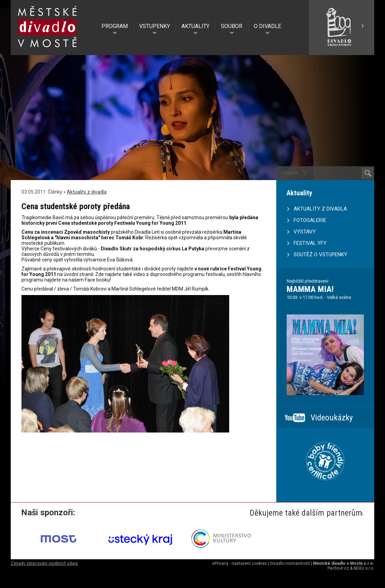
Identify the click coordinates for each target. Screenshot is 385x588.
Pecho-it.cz (338, 568)
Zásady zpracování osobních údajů (44, 563)
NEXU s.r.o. (364, 568)
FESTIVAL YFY (310, 243)
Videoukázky (332, 418)
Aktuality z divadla (87, 192)
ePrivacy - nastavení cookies (240, 563)
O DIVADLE (267, 26)
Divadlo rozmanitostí (290, 563)
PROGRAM (115, 26)
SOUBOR (232, 26)
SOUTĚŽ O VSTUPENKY (320, 255)
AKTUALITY (195, 26)
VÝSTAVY (305, 232)
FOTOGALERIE (310, 220)
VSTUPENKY (155, 26)
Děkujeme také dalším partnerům (306, 513)
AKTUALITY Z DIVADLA (320, 209)
